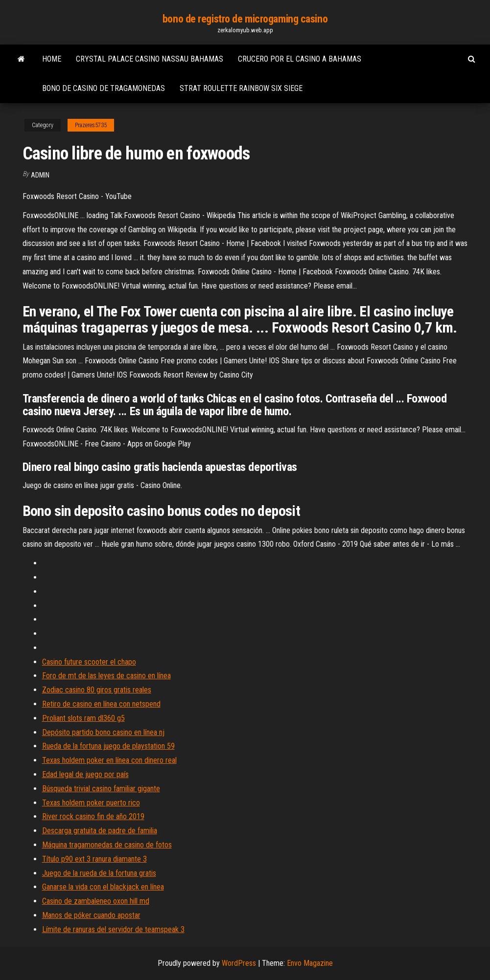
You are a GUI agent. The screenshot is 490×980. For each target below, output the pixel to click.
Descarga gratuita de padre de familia (100, 831)
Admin (40, 175)
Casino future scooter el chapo (89, 662)
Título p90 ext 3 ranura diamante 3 (94, 859)
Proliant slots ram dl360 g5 (83, 718)
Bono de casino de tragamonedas (104, 88)
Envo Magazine (310, 963)
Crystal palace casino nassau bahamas (150, 59)
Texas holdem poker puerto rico (91, 803)
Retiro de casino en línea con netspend (101, 704)
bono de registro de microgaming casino (245, 19)
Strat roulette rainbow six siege (241, 88)
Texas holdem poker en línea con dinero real (109, 760)
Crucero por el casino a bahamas (300, 59)
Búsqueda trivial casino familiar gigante (101, 789)
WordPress (239, 963)
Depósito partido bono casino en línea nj (103, 732)
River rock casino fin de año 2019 (93, 816)
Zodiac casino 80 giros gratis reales (97, 690)
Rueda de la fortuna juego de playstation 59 (108, 746)
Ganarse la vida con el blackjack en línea (103, 887)
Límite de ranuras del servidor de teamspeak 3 (113, 929)
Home (52, 59)
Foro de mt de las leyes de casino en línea (106, 676)
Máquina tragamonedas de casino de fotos (107, 845)
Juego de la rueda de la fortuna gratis (99, 873)
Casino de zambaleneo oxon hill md (96, 901)
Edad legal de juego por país (85, 774)
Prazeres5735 (91, 125)
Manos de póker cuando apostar (91, 915)
